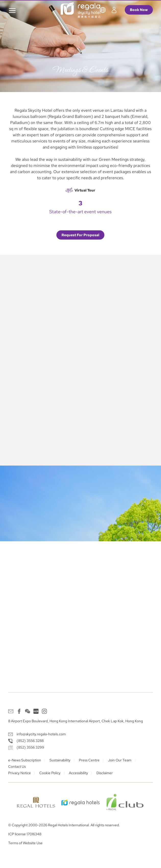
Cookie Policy (50, 773)
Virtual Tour (85, 190)
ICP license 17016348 (25, 834)
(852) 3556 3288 (30, 741)
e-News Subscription (25, 760)
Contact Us (17, 766)
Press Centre (89, 760)
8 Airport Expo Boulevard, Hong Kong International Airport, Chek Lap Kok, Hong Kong (76, 721)
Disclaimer (105, 773)
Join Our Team (120, 760)
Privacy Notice (20, 773)
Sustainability (60, 760)
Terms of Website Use (25, 843)
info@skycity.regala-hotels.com (41, 734)
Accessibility (78, 773)
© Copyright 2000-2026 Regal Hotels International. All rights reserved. (64, 825)
